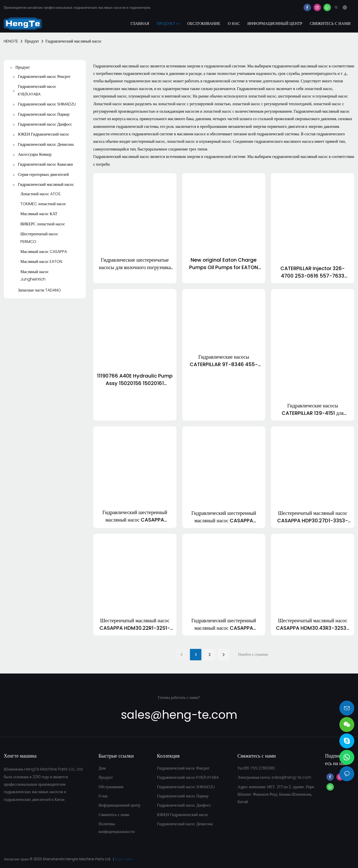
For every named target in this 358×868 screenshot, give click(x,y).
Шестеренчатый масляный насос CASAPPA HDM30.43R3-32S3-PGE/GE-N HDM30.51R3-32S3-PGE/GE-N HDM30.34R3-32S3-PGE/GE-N (313, 624)
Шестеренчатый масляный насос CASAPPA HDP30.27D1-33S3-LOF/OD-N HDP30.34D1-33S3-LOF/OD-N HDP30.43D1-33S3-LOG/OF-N (313, 517)
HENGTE (11, 41)
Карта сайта (124, 859)
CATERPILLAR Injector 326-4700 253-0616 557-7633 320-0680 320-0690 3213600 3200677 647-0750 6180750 (313, 272)
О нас (103, 796)
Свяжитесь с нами (114, 815)
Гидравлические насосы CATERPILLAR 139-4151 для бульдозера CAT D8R (313, 410)
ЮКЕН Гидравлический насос (183, 815)
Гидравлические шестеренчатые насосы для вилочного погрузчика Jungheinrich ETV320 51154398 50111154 (135, 264)
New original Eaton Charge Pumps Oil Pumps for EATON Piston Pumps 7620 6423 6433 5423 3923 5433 (224, 264)
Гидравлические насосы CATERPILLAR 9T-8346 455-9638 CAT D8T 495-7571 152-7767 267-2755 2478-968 (224, 361)
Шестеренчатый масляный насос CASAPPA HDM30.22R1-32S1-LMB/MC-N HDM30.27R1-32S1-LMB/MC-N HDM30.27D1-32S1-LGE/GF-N (135, 624)
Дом (102, 768)
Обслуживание (111, 787)
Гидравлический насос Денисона (185, 824)
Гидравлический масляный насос (74, 41)
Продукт (32, 41)
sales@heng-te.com (291, 777)
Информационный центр (119, 805)
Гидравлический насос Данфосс (184, 805)
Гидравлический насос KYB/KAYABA (188, 777)
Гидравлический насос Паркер (183, 796)
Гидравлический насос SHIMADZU (186, 787)
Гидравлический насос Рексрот (183, 768)
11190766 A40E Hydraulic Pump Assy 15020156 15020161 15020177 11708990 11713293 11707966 (135, 380)
